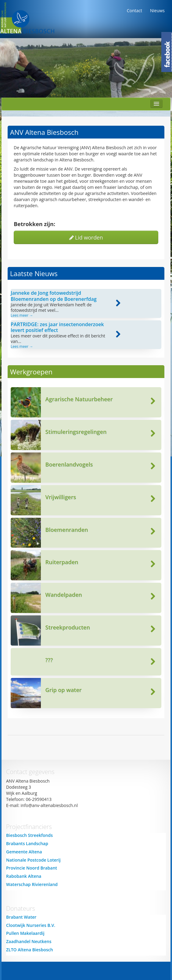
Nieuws (157, 11)
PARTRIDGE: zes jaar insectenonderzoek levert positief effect (57, 327)
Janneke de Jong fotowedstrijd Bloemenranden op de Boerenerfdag (54, 296)
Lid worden (86, 237)
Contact (134, 11)
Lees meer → (22, 315)
